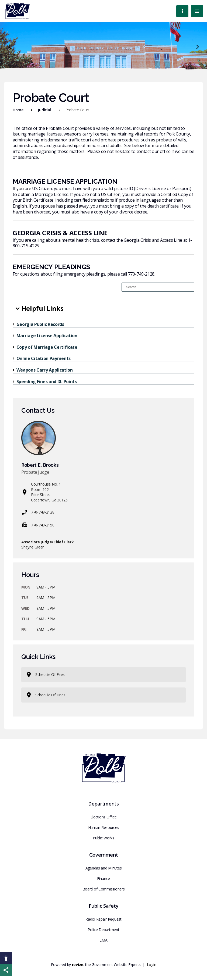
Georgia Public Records (40, 324)
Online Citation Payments (44, 358)
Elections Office (104, 817)
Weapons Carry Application (45, 370)
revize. (78, 965)
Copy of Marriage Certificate (47, 347)
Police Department (103, 930)
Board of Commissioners (104, 889)
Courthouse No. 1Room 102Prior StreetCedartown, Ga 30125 (44, 492)
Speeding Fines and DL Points (47, 382)
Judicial (44, 110)
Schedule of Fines (45, 695)
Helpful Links (43, 308)
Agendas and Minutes (104, 868)
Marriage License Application (47, 336)
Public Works (103, 838)
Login (152, 965)
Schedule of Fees (45, 675)
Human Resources (104, 827)
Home (18, 110)
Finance (103, 879)
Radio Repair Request (103, 919)
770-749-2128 (38, 512)
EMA (103, 940)
